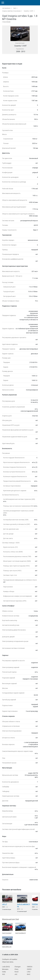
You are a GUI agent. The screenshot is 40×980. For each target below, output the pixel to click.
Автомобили (6, 8)
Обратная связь (8, 962)
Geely (4, 972)
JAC (16, 974)
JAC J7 (5, 904)
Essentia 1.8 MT (28, 11)
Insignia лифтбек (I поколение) (11, 11)
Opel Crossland (7, 928)
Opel (15, 8)
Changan (18, 967)
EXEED (29, 969)
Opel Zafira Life (7, 942)
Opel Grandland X (21, 928)
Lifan (29, 972)
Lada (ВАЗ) (6, 967)
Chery (16, 969)
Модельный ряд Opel (10, 919)
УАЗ (3, 974)
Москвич (5, 969)
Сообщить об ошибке (10, 959)
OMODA (30, 967)
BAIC (29, 974)
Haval (16, 972)
